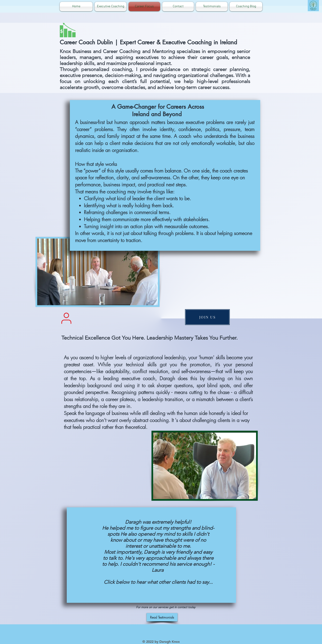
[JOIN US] (207, 317)
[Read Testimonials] (162, 617)
